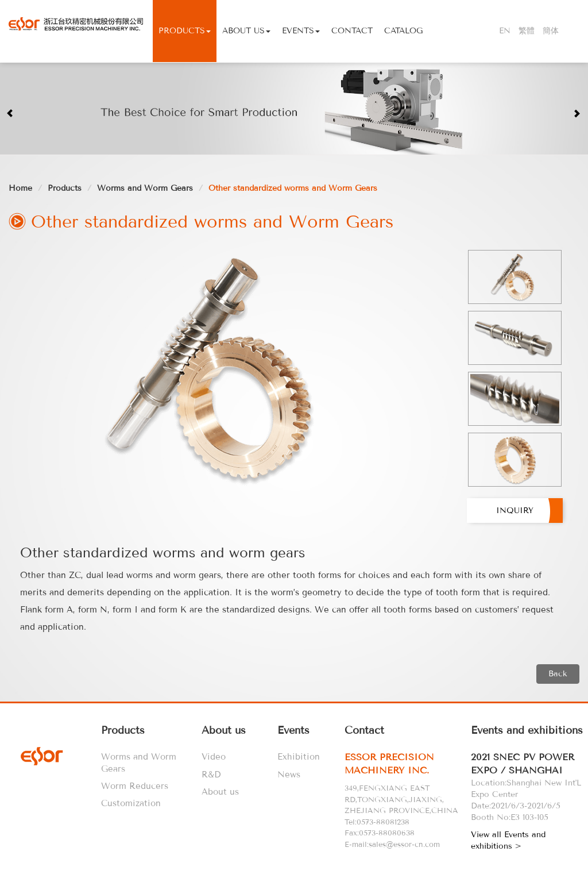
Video (214, 757)
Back (558, 674)
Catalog (403, 31)
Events (301, 31)
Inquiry (515, 511)
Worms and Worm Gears (145, 188)
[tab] (405, 764)
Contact (352, 31)
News (289, 775)
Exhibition (299, 757)
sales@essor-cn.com (404, 844)
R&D (211, 775)
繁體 (527, 31)
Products (185, 31)
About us (220, 792)
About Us (246, 31)
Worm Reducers (135, 786)
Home (20, 188)
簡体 (551, 31)
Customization (131, 803)
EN (505, 31)
